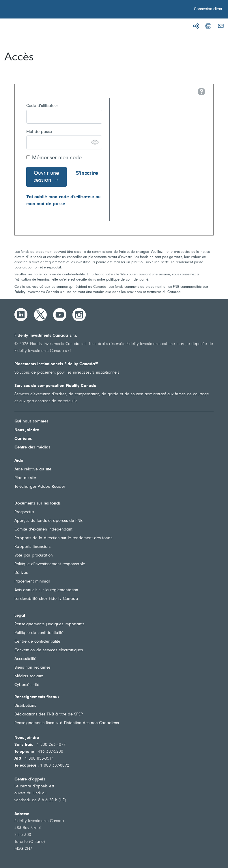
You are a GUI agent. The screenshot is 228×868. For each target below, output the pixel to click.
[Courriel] (221, 26)
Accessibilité (25, 659)
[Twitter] (40, 315)
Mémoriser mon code (57, 158)
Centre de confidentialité (37, 642)
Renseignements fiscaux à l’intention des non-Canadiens (67, 723)
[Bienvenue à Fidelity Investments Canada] (37, 10)
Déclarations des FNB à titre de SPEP (49, 714)
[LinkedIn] (21, 315)
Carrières (23, 439)
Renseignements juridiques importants (49, 624)
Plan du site (25, 478)
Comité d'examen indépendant (43, 529)
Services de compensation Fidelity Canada (55, 386)
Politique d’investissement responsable (50, 564)
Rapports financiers (32, 547)
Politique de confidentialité (39, 633)
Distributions (25, 706)
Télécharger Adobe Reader (40, 487)
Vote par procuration (34, 556)
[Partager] (196, 26)
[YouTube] (60, 315)
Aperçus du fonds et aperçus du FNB (48, 521)
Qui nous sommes (31, 421)
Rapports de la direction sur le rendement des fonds (63, 538)
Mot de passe (39, 132)
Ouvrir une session (46, 177)
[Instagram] (79, 315)
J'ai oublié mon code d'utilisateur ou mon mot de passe (63, 201)
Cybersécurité (27, 685)
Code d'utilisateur (42, 106)
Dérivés (21, 573)
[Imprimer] (208, 26)
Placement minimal (32, 582)
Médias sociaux (29, 676)
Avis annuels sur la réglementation (46, 590)
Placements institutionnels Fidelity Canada (56, 364)
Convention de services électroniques (49, 650)
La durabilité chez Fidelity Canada (46, 599)
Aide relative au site (33, 469)
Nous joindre (27, 430)
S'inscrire (87, 173)
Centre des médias (32, 447)
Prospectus (24, 512)
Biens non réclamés (32, 668)
